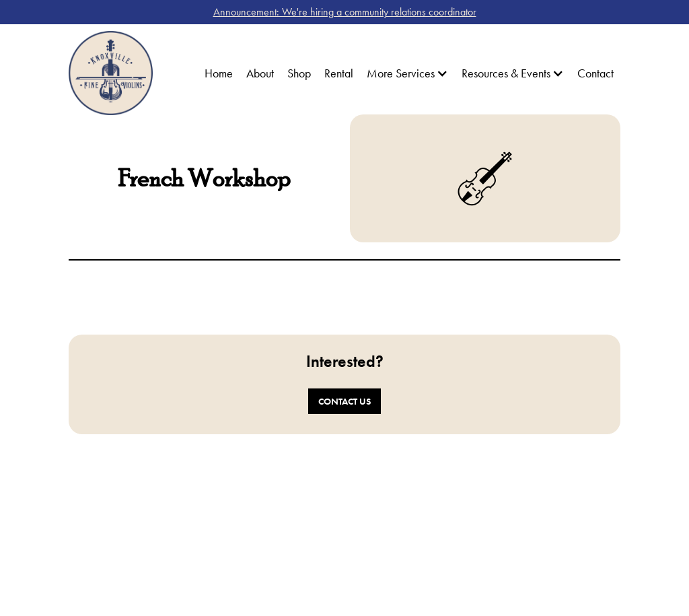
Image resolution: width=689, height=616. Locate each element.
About (260, 73)
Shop (299, 73)
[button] (407, 73)
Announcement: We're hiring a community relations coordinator (345, 12)
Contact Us (344, 401)
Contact (595, 73)
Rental (339, 73)
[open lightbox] (204, 294)
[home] (111, 73)
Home (219, 73)
